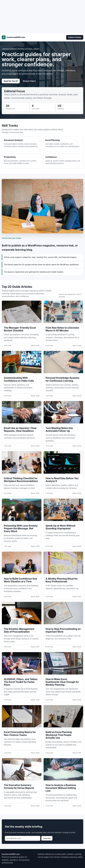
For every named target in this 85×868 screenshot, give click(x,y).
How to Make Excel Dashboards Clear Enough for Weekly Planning (62, 682)
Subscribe (47, 838)
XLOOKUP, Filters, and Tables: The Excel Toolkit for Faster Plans (21, 682)
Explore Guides (75, 37)
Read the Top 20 (11, 81)
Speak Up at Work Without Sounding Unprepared (60, 527)
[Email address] (23, 838)
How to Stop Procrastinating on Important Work (63, 630)
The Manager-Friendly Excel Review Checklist (20, 329)
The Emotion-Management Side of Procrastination (19, 630)
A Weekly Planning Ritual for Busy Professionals (62, 580)
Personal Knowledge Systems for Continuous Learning (62, 379)
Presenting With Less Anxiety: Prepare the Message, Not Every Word (21, 528)
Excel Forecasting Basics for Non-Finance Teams (20, 734)
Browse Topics (29, 81)
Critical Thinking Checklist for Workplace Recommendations (21, 480)
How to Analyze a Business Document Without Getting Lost (61, 788)
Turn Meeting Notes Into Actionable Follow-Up (59, 429)
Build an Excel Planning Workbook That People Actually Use (59, 735)
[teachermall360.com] (13, 37)
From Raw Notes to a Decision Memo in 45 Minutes (62, 329)
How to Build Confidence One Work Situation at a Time (20, 580)
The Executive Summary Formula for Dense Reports (19, 787)
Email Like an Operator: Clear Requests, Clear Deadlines (20, 429)
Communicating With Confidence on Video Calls (19, 379)
